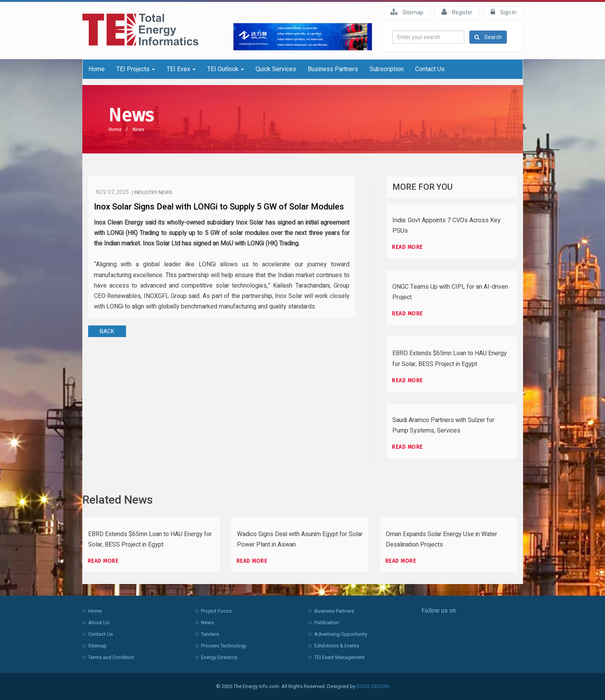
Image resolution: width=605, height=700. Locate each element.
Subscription (387, 69)
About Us (99, 623)
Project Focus (216, 611)
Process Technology (224, 646)
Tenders (210, 634)
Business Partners (333, 69)
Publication (327, 623)
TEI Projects (136, 69)
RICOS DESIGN (373, 686)
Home (97, 69)
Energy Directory (219, 657)
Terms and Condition (111, 657)
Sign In (504, 12)
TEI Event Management (339, 657)
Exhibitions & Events (337, 646)
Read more (407, 247)
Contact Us (430, 69)
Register (457, 12)
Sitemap (407, 12)
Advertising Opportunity (341, 634)
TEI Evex (181, 69)
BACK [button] (107, 331)
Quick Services (276, 69)
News (138, 129)
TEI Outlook (226, 69)
